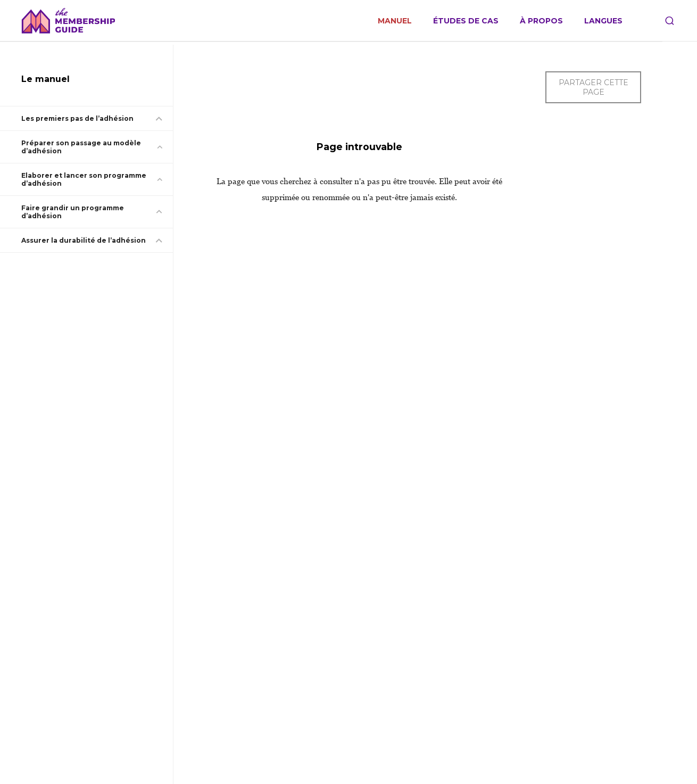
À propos (541, 21)
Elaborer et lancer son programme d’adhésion (84, 179)
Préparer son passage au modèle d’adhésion (81, 147)
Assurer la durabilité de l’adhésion (84, 240)
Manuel (395, 21)
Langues (603, 21)
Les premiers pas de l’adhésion (77, 118)
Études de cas (466, 21)
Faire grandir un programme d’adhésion (73, 212)
